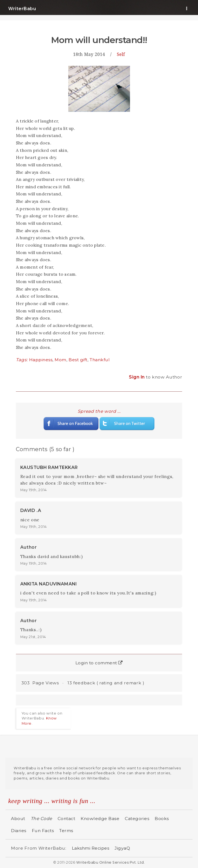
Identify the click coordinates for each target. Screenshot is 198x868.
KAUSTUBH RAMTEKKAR (49, 467)
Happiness (41, 360)
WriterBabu (22, 9)
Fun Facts (43, 831)
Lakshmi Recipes (91, 848)
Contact (67, 819)
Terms (66, 831)
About (18, 819)
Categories (137, 819)
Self (121, 54)
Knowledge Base (100, 819)
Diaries (19, 831)
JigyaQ (122, 848)
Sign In (137, 377)
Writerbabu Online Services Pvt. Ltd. (111, 862)
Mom (60, 360)
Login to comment (99, 663)
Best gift (78, 360)
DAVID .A (31, 510)
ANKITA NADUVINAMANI (49, 584)
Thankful (100, 360)
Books (162, 819)
